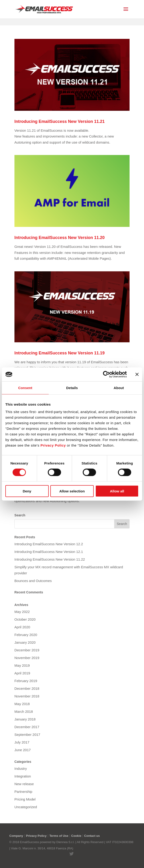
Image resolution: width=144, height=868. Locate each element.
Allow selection (72, 491)
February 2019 (26, 681)
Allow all (117, 491)
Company (16, 836)
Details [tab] (72, 388)
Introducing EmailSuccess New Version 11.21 (60, 121)
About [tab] (119, 388)
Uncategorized (26, 807)
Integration (23, 776)
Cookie (76, 836)
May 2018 (22, 704)
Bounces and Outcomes (33, 581)
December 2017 (27, 727)
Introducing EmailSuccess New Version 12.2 (49, 544)
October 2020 (25, 619)
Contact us (92, 836)
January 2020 (25, 642)
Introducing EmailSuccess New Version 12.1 (49, 552)
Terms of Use (59, 836)
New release (24, 784)
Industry (21, 769)
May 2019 (22, 665)
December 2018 (27, 688)
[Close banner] (137, 374)
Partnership (23, 792)
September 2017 (27, 735)
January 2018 (25, 719)
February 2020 (26, 635)
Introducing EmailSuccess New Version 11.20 (60, 238)
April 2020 (22, 627)
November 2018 (27, 696)
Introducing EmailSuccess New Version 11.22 (50, 559)
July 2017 (22, 742)
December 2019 (27, 650)
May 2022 (22, 612)
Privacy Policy (36, 836)
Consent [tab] (25, 388)
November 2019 (27, 658)
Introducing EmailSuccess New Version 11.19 (60, 353)
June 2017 (23, 750)
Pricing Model (25, 799)
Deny (27, 491)
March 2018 (24, 712)
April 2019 (22, 673)
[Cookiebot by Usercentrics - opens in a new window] (106, 374)
